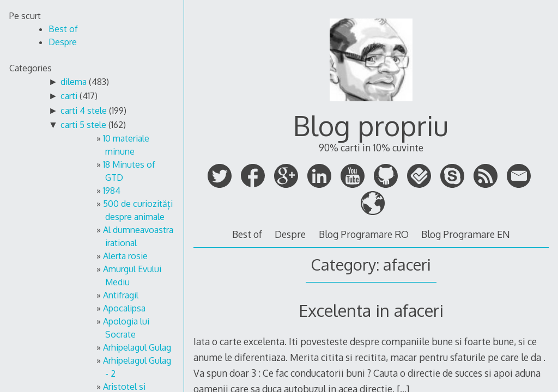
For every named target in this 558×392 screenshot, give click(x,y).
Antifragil (121, 295)
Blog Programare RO (364, 234)
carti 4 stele (84, 111)
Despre (290, 234)
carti (69, 96)
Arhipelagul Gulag (137, 347)
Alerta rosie (125, 256)
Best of (247, 234)
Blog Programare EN (466, 234)
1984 (112, 191)
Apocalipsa (124, 308)
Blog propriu (371, 125)
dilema (74, 82)
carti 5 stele (83, 125)
